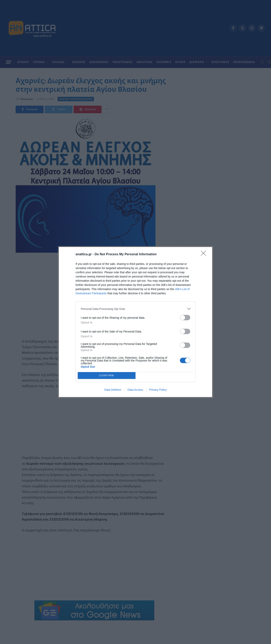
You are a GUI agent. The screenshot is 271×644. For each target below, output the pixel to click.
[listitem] (135, 309)
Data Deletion (113, 390)
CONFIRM (107, 376)
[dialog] (135, 322)
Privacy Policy (158, 390)
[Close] (205, 254)
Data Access (135, 390)
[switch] (185, 318)
